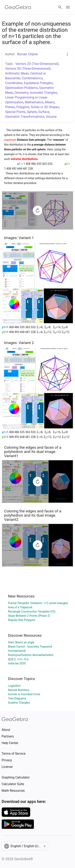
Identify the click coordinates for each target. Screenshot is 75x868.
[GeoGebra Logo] (18, 7)
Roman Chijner (28, 54)
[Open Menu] (68, 7)
